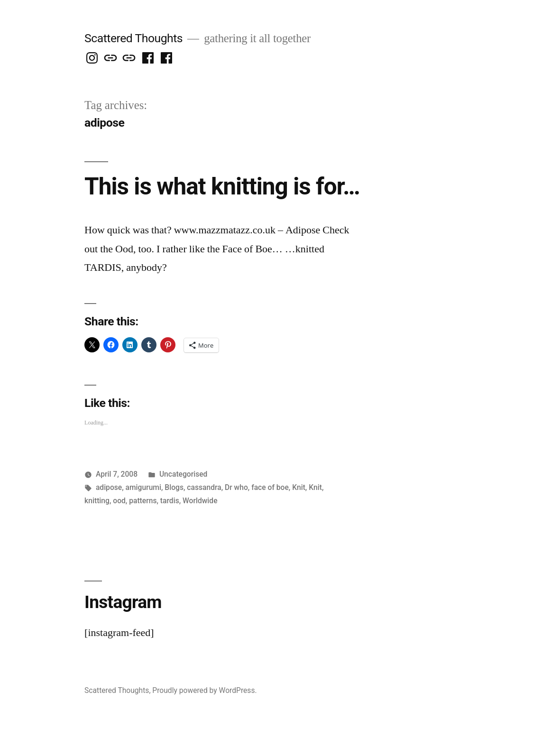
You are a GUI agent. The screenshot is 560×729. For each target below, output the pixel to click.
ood (119, 501)
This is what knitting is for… (222, 186)
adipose (109, 487)
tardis (170, 501)
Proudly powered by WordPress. (204, 690)
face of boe (270, 487)
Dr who (236, 487)
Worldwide (200, 501)
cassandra (204, 487)
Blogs (174, 487)
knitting (97, 501)
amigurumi (143, 487)
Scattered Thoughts (133, 38)
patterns (143, 501)
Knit (299, 487)
